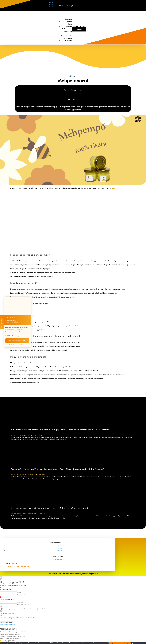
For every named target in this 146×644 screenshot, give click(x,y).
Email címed (21, 595)
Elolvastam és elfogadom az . (18, 618)
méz (113, 188)
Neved (19, 593)
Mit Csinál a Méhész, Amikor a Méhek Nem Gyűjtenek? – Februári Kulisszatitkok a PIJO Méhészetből (61, 430)
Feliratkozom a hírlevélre (7, 613)
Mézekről (73, 76)
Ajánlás (69, 22)
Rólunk (69, 24)
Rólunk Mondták (66, 36)
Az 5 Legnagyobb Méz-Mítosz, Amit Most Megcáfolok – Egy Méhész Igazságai (49, 508)
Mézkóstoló (68, 31)
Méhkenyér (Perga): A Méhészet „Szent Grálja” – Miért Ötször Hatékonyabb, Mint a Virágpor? (58, 469)
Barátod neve (21, 602)
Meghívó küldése (7, 622)
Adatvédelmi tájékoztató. (80, 574)
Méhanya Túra (67, 29)
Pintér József (22, 435)
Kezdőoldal (68, 19)
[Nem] (132, 643)
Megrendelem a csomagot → (17, 341)
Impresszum (94, 574)
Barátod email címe (23, 604)
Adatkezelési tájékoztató (7, 624)
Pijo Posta (68, 41)
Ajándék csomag (2, 322)
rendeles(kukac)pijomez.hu (17, 567)
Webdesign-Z (54, 574)
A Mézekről (68, 38)
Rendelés (79, 29)
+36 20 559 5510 (58, 560)
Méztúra (69, 26)
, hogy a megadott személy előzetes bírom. (24, 609)
